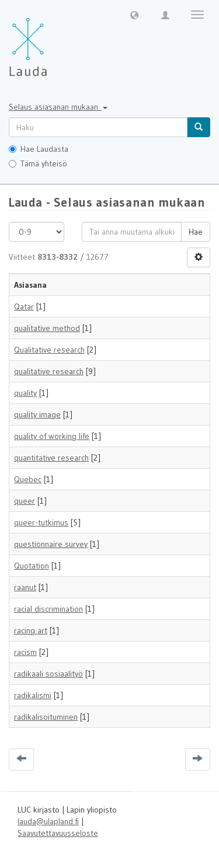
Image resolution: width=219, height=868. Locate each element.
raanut (25, 587)
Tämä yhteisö (38, 163)
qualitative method (47, 328)
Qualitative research (49, 350)
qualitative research (49, 371)
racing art (31, 630)
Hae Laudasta (39, 149)
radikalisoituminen (46, 717)
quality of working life (52, 436)
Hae (196, 232)
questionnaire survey (51, 544)
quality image (37, 414)
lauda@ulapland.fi (48, 821)
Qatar (24, 306)
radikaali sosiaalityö (48, 674)
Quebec (28, 479)
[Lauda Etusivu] (53, 41)
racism (25, 652)
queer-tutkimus (41, 522)
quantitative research (51, 458)
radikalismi (33, 695)
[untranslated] (98, 127)
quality (25, 393)
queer (25, 501)
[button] (134, 15)
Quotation (32, 566)
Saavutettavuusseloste (58, 833)
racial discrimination (48, 609)
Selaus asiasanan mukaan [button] (58, 107)
